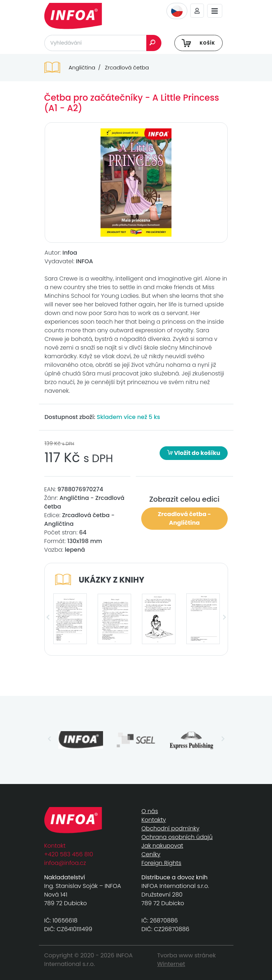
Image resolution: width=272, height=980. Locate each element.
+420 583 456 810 (69, 854)
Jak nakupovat (162, 846)
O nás (150, 811)
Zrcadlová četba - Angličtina (184, 518)
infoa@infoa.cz (65, 863)
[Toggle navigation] (215, 11)
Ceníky (151, 854)
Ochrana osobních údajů (177, 837)
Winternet (171, 964)
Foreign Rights (162, 863)
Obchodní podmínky (171, 828)
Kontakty (154, 820)
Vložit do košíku (194, 453)
